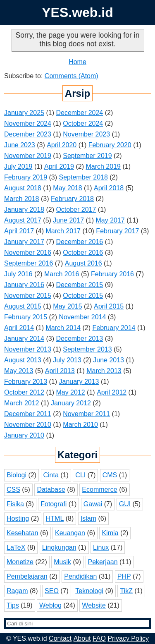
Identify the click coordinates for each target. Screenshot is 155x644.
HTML (55, 518)
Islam (88, 518)
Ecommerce (99, 490)
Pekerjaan (103, 562)
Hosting (18, 518)
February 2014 (114, 328)
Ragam (17, 591)
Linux (101, 547)
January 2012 (71, 403)
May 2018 (67, 188)
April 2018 (109, 188)
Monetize (20, 562)
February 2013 (26, 382)
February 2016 (112, 274)
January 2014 (24, 339)
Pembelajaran (27, 576)
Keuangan (70, 533)
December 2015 (79, 285)
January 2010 (24, 435)
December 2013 (79, 339)
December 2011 (28, 414)
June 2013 (108, 360)
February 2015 (26, 317)
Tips (13, 605)
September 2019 (87, 156)
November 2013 (28, 349)
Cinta (51, 475)
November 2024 (28, 123)
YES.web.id (77, 12)
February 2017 (117, 231)
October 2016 (83, 253)
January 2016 (24, 285)
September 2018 (83, 177)
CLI (80, 475)
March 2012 (22, 403)
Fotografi (54, 504)
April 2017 (19, 231)
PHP (124, 576)
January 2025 (24, 113)
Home (77, 62)
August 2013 (23, 360)
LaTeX (16, 547)
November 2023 (86, 134)
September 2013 (87, 349)
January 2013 (79, 382)
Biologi (17, 475)
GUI (125, 504)
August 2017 (23, 220)
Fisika (15, 504)
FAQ (99, 638)
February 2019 (26, 177)
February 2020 (110, 145)
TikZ (126, 591)
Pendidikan (80, 576)
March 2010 (80, 425)
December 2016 (79, 242)
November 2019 (28, 156)
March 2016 (62, 274)
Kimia (110, 533)
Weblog (50, 605)
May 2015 (67, 306)
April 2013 (60, 371)
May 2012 (70, 392)
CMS (110, 475)
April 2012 (112, 392)
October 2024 (83, 123)
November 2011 (86, 414)
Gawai (93, 504)
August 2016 (83, 263)
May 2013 (19, 371)
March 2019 (103, 166)
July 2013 (67, 360)
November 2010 (28, 425)
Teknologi (89, 591)
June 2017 (68, 220)
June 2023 (20, 145)
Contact (60, 638)
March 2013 (104, 371)
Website (94, 605)
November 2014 (83, 317)
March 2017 (63, 231)
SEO (52, 591)
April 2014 (19, 328)
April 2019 (59, 166)
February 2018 (72, 199)
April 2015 (109, 306)
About (82, 638)
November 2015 (28, 296)
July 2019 (18, 166)
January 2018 (24, 209)
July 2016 (18, 274)
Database (51, 490)
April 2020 (62, 145)
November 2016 (28, 253)
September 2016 (29, 263)
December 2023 (28, 134)
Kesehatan (23, 533)
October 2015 (83, 296)
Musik (62, 562)
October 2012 (24, 392)
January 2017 (24, 242)
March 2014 (63, 328)
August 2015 (23, 306)
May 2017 (110, 220)
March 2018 (22, 199)
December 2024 (79, 113)
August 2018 (23, 188)
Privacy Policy (128, 638)
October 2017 (76, 209)
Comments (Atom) (72, 76)
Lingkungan (59, 547)
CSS (13, 490)
